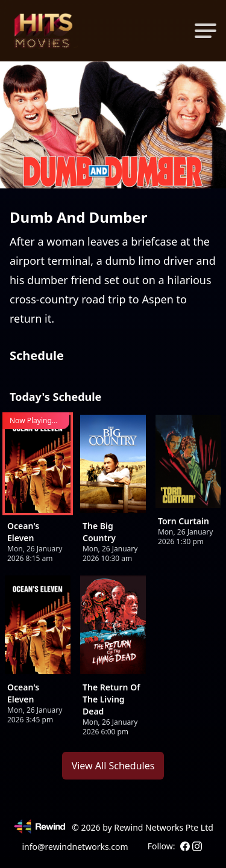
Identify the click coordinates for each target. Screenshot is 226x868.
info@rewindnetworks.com (75, 847)
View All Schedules (113, 766)
